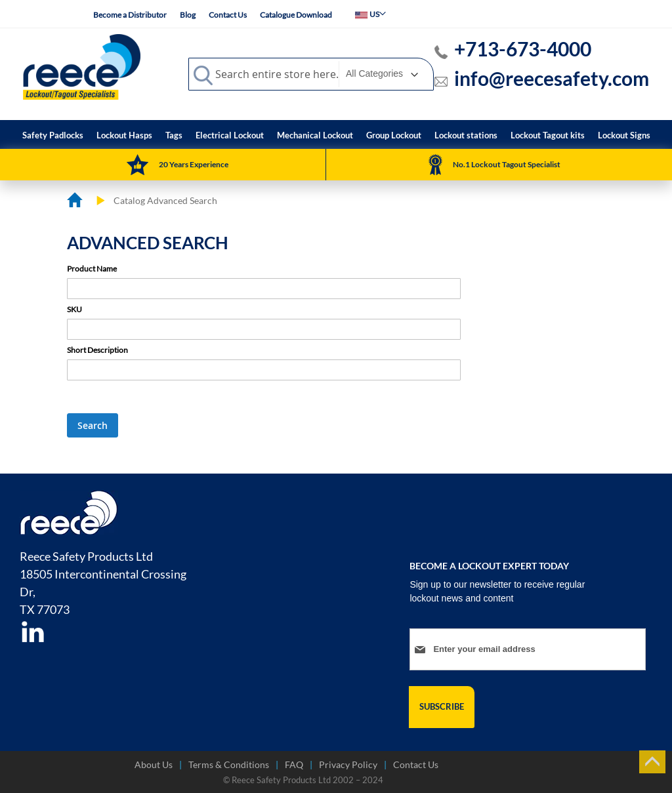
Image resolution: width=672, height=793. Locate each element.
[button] (370, 14)
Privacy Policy (348, 764)
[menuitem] (53, 135)
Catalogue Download (296, 15)
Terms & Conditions (229, 764)
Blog (188, 15)
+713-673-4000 (523, 49)
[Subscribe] (442, 707)
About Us (154, 764)
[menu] (336, 134)
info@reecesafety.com (552, 78)
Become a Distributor (130, 15)
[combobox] (311, 74)
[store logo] (82, 66)
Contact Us (228, 15)
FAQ (294, 764)
